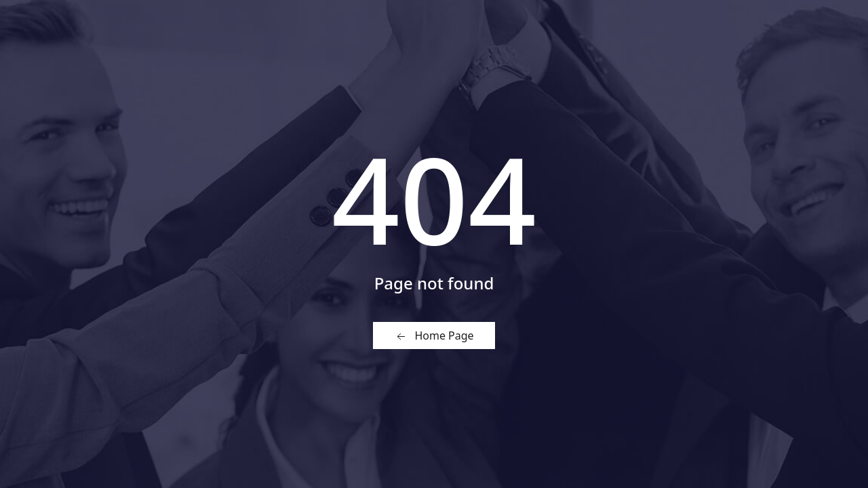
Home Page (434, 336)
